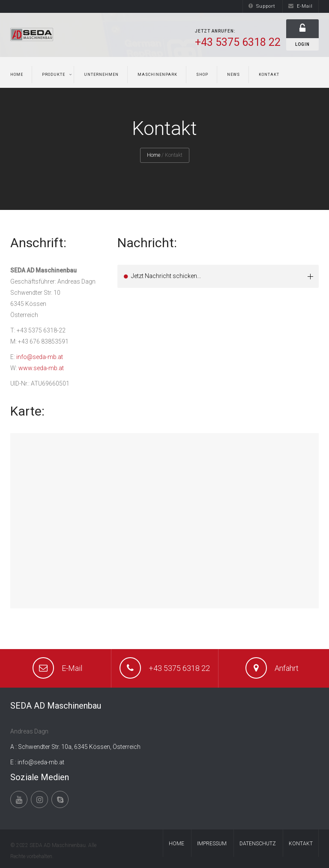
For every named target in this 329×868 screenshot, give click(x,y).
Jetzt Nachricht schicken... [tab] (222, 276)
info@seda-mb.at (40, 357)
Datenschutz (258, 844)
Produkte (54, 75)
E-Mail (301, 6)
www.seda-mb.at (41, 368)
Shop (202, 75)
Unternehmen (101, 75)
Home (17, 75)
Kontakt (269, 75)
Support (262, 6)
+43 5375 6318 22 (179, 668)
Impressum (212, 844)
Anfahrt (287, 668)
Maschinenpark (157, 75)
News (233, 75)
